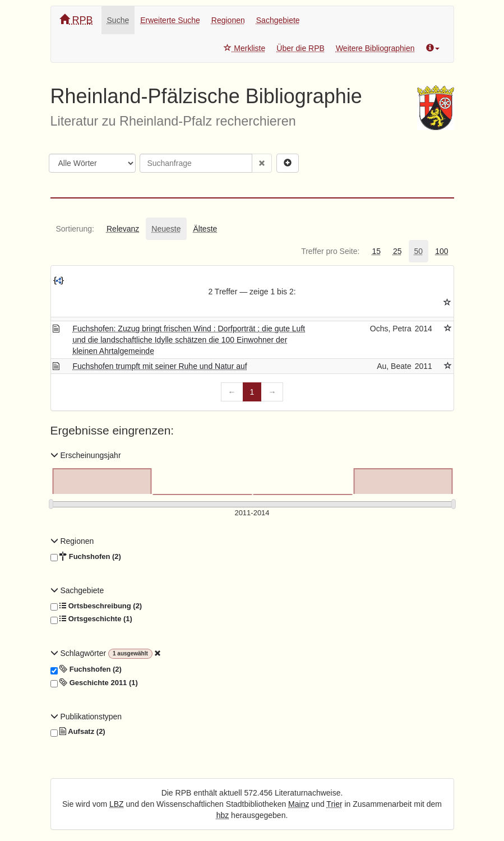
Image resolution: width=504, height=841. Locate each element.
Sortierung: (75, 229)
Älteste (205, 229)
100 (441, 251)
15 (376, 251)
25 (397, 251)
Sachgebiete (278, 20)
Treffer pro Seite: (330, 251)
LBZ (117, 804)
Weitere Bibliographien (375, 48)
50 (419, 251)
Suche (118, 20)
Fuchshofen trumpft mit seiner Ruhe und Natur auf (159, 366)
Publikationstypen (86, 717)
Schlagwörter (79, 653)
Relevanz (123, 229)
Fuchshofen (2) (86, 557)
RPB (76, 20)
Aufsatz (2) (78, 732)
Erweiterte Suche (170, 20)
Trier (334, 804)
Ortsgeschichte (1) (91, 619)
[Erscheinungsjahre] (252, 513)
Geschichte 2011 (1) (94, 683)
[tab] (75, 229)
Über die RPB (300, 48)
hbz (223, 815)
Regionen (228, 20)
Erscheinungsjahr (86, 455)
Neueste (166, 229)
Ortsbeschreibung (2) (96, 606)
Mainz (299, 804)
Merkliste (244, 48)
